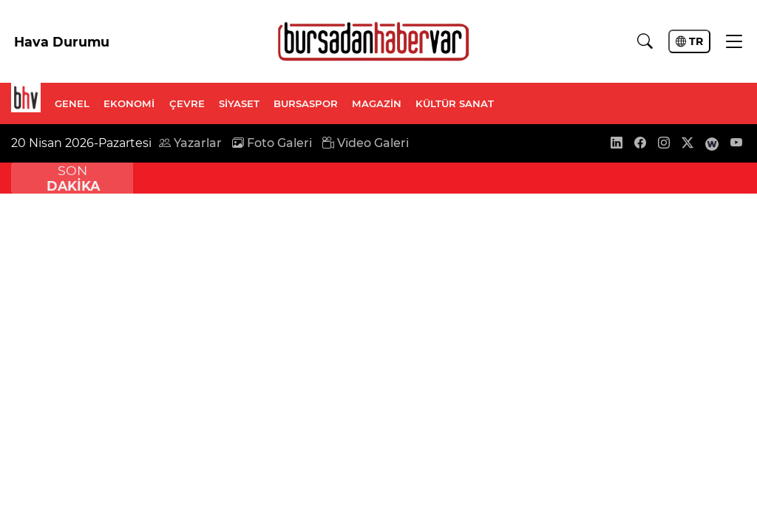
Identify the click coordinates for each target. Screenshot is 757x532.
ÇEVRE (187, 103)
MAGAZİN (377, 103)
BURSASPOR (306, 103)
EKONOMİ (129, 103)
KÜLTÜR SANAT (455, 103)
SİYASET (239, 103)
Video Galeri (366, 143)
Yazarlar (190, 143)
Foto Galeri (272, 143)
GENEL (72, 103)
